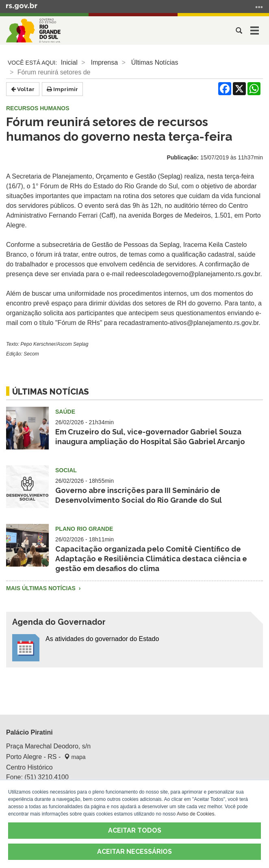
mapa (75, 757)
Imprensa (104, 62)
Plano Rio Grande (84, 529)
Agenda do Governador (59, 622)
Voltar (23, 89)
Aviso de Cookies (196, 814)
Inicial (69, 62)
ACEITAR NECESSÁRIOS (134, 852)
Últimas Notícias (155, 62)
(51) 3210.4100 (47, 777)
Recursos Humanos (38, 108)
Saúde (65, 412)
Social (66, 470)
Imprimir (62, 89)
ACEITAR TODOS (135, 830)
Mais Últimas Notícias (42, 588)
